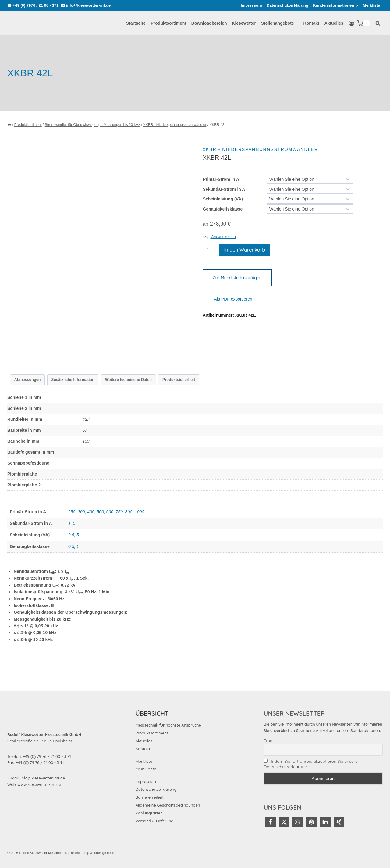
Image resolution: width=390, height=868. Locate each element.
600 (110, 512)
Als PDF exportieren (231, 299)
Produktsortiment (168, 23)
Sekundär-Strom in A (224, 189)
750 (119, 512)
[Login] (351, 23)
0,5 (71, 546)
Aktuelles (334, 23)
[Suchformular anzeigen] (378, 23)
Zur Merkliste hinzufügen (237, 278)
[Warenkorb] (363, 23)
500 (100, 512)
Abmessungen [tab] (28, 380)
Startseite (136, 23)
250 (72, 512)
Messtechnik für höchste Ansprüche (168, 725)
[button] (270, 822)
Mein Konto (146, 769)
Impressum (251, 5)
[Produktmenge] (210, 250)
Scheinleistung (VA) (223, 199)
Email (269, 741)
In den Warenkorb (245, 250)
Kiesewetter (244, 23)
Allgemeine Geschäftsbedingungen (168, 805)
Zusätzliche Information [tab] (73, 380)
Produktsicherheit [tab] (179, 380)
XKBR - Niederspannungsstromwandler (260, 149)
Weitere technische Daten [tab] (128, 380)
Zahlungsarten (149, 813)
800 (129, 512)
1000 (139, 512)
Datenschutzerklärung (287, 5)
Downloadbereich (209, 23)
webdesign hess (102, 853)
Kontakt (311, 23)
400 (91, 512)
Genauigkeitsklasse (223, 209)
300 (81, 512)
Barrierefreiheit (150, 797)
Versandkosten (223, 237)
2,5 (71, 535)
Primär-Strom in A (221, 179)
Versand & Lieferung (155, 821)
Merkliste (371, 5)
